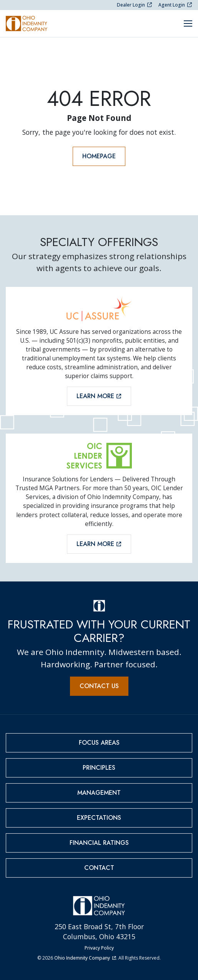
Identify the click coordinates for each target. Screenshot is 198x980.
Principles (99, 768)
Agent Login (175, 5)
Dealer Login (135, 5)
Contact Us (99, 686)
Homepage (99, 156)
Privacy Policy (99, 948)
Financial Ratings (99, 843)
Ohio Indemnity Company (85, 958)
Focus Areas (99, 743)
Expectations (99, 818)
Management (99, 793)
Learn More (99, 396)
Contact (99, 868)
